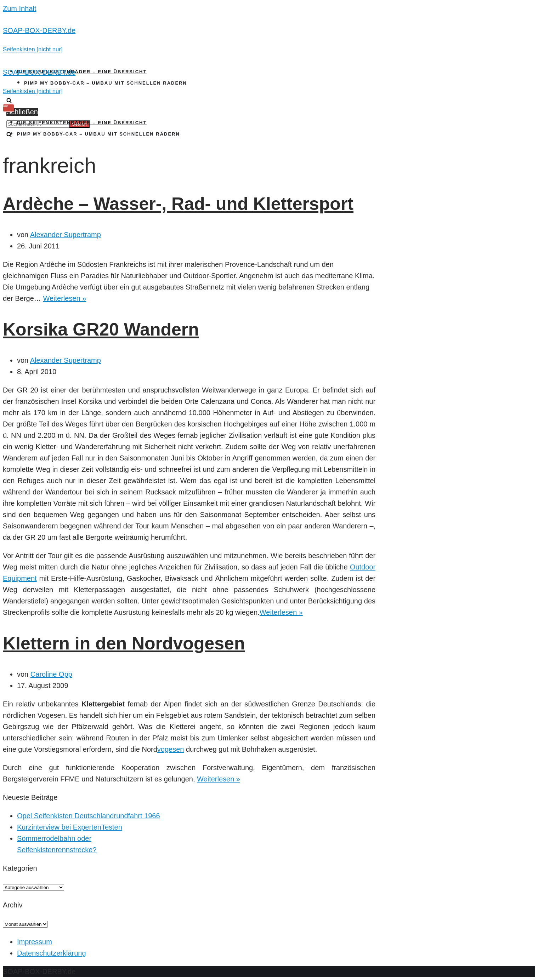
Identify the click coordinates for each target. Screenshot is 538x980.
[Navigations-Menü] (9, 108)
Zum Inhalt (19, 8)
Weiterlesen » (64, 298)
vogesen (171, 749)
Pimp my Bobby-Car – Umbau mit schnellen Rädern (106, 83)
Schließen (22, 112)
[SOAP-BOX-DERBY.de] (269, 40)
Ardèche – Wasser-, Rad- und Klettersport (178, 204)
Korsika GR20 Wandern (101, 329)
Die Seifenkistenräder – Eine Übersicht (82, 72)
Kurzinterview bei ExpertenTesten (70, 827)
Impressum (35, 942)
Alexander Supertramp (66, 235)
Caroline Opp (51, 674)
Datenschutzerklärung (52, 953)
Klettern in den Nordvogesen (124, 643)
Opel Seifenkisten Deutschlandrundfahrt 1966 (89, 816)
